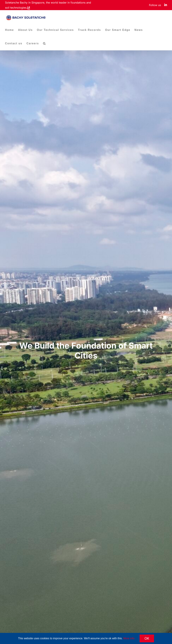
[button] (44, 43)
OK (147, 638)
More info (129, 638)
